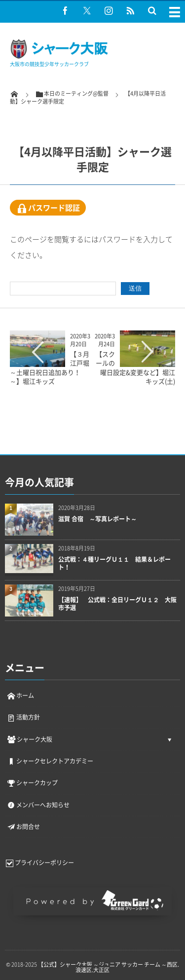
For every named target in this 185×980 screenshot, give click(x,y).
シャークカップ (32, 783)
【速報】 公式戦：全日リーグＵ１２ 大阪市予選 (117, 604)
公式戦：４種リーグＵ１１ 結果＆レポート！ (114, 564)
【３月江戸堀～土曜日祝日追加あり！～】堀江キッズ (50, 367)
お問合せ (23, 827)
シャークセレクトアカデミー (50, 761)
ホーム (20, 695)
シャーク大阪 (29, 739)
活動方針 (23, 717)
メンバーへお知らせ (38, 805)
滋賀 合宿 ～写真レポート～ (97, 519)
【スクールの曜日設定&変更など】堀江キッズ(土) (135, 367)
